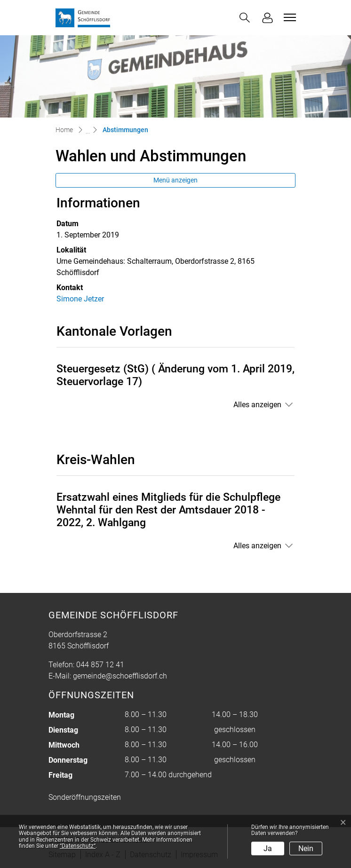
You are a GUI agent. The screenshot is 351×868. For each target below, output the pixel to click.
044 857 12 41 (100, 665)
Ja (268, 848)
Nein (306, 848)
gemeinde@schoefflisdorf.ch (120, 676)
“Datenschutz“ (78, 846)
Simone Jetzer (80, 299)
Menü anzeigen (175, 180)
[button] (245, 18)
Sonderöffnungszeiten (85, 797)
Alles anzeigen (257, 405)
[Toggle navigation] (288, 17)
